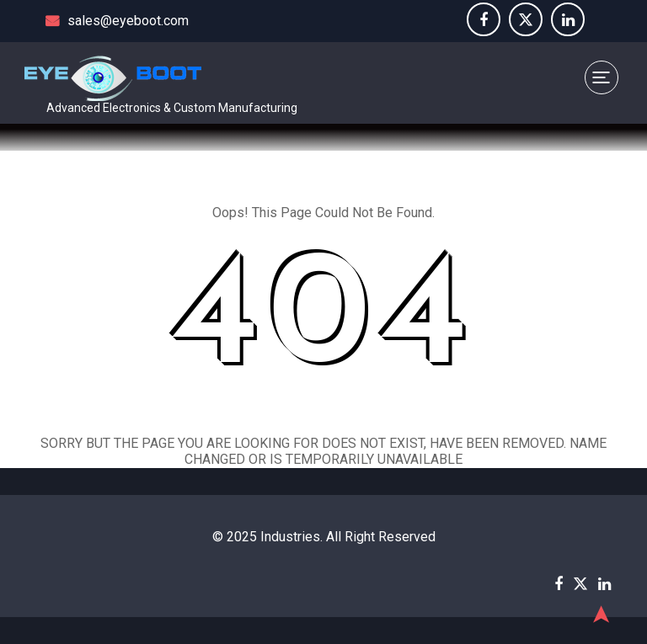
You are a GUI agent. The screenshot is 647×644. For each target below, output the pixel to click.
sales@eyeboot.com (117, 21)
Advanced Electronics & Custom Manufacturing (172, 108)
